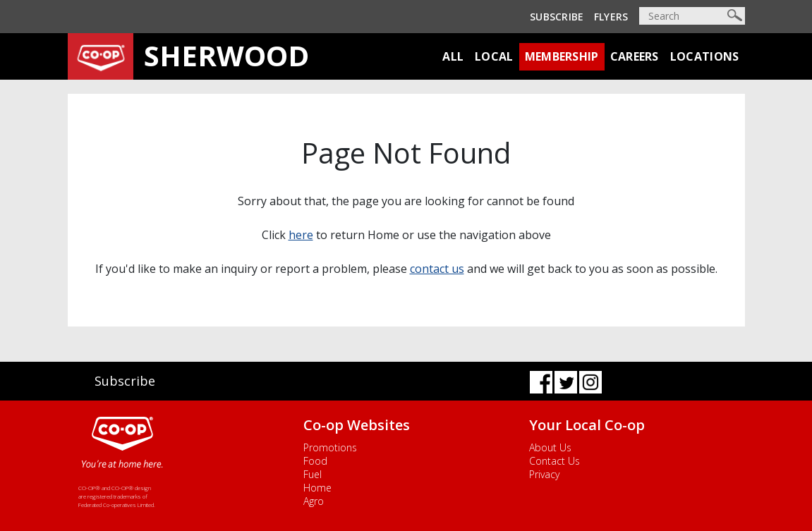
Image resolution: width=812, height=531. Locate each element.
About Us (550, 447)
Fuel (313, 474)
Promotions (330, 447)
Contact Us (555, 461)
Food (315, 461)
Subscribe (557, 17)
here (301, 235)
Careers (635, 56)
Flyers (611, 17)
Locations (705, 56)
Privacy (544, 474)
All (453, 56)
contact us (437, 269)
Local (494, 56)
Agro (314, 501)
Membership (562, 56)
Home (317, 488)
